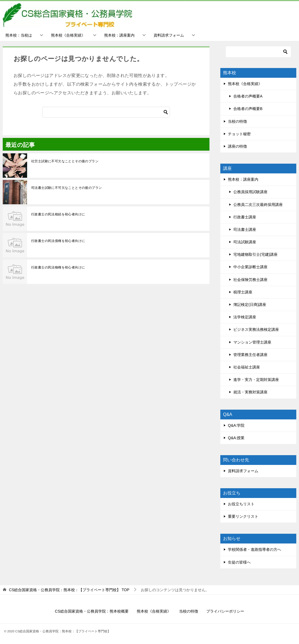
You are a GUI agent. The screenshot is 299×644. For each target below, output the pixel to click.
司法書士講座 (245, 229)
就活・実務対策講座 (250, 392)
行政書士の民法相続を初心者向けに (58, 214)
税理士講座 (243, 292)
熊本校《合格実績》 (68, 35)
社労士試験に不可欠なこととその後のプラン (65, 161)
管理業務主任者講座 (250, 355)
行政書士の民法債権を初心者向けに (58, 241)
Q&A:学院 (236, 425)
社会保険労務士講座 (250, 280)
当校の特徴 (237, 121)
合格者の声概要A (248, 96)
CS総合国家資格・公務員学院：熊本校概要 (92, 611)
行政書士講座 (245, 217)
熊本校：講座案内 (119, 35)
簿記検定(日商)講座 (250, 305)
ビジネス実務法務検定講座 (256, 329)
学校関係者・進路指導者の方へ (255, 549)
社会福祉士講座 (247, 367)
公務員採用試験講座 (250, 192)
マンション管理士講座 (252, 342)
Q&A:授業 (236, 438)
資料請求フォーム (169, 35)
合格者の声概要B (248, 109)
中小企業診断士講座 (250, 267)
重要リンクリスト (243, 516)
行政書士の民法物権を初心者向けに (58, 267)
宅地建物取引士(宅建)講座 (255, 254)
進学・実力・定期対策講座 (256, 380)
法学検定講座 (245, 317)
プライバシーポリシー (225, 611)
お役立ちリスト (241, 504)
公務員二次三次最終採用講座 (258, 205)
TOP (69, 590)
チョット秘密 (239, 134)
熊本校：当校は (19, 35)
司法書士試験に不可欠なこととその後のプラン (66, 188)
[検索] (106, 112)
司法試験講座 (245, 242)
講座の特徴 (237, 146)
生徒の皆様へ (239, 562)
